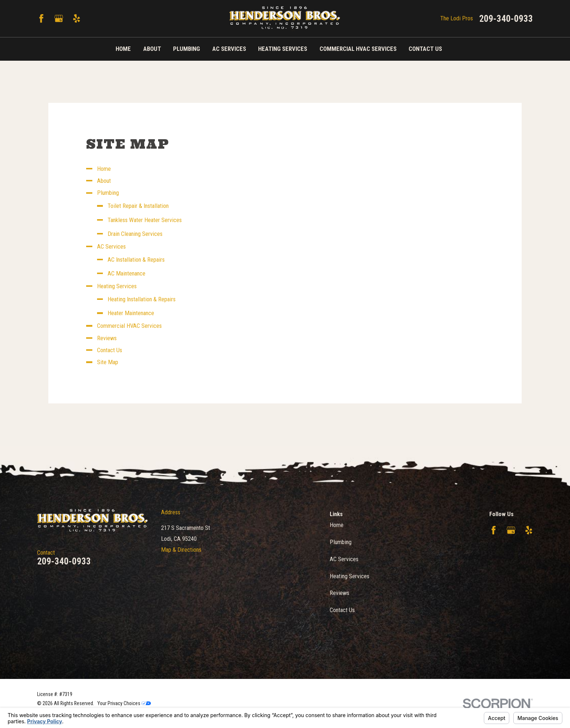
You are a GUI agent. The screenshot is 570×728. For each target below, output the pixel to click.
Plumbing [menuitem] (186, 49)
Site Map (108, 362)
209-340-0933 (506, 19)
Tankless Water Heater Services (145, 220)
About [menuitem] (152, 49)
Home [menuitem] (123, 49)
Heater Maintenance (131, 313)
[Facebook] (41, 18)
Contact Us (110, 350)
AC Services (111, 247)
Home (104, 169)
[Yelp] (77, 18)
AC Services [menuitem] (229, 49)
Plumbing (108, 193)
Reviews (107, 338)
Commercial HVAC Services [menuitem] (358, 49)
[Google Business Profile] (59, 18)
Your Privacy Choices (124, 703)
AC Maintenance (127, 273)
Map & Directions (181, 550)
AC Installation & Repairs (136, 260)
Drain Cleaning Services (135, 234)
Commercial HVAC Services (129, 326)
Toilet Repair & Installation (138, 206)
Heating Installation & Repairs (142, 299)
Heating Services (117, 286)
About (104, 181)
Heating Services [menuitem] (283, 49)
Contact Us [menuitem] (425, 49)
